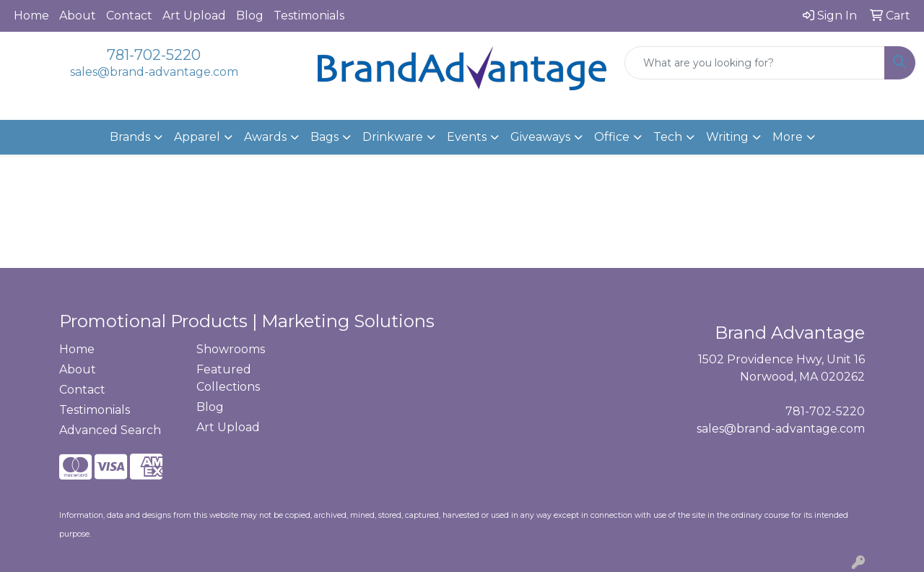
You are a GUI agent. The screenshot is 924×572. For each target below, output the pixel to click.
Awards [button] (265, 137)
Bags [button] (324, 137)
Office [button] (612, 137)
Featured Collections (228, 378)
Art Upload (194, 16)
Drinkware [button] (393, 137)
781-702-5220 (154, 55)
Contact (129, 16)
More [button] (788, 137)
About (78, 16)
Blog (250, 16)
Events (467, 137)
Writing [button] (727, 137)
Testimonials (309, 16)
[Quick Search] (755, 63)
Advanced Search (110, 430)
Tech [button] (668, 137)
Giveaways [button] (540, 137)
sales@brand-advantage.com (154, 72)
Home (31, 16)
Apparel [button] (197, 137)
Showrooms (231, 349)
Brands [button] (130, 137)
